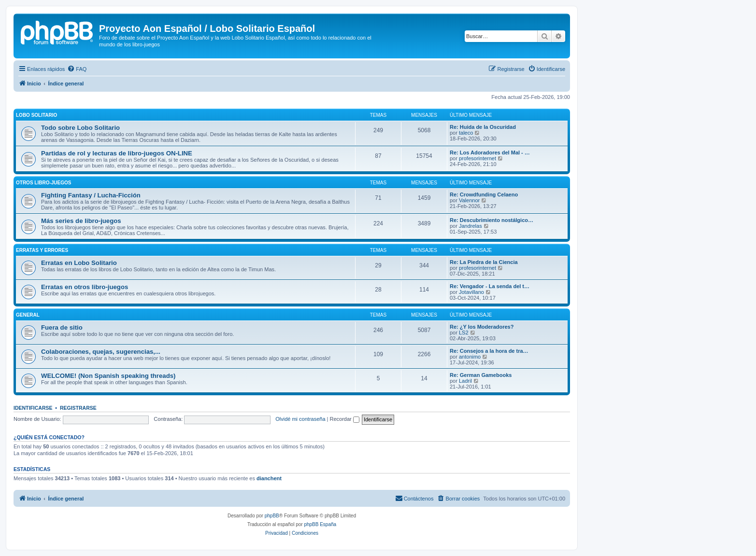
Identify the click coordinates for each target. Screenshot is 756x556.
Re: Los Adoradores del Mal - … (490, 153)
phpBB (272, 516)
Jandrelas (471, 226)
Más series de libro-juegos (81, 221)
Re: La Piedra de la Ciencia (484, 262)
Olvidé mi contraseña (300, 419)
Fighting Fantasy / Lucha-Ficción (91, 195)
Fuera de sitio (62, 327)
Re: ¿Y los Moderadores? (482, 327)
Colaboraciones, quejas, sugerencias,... (101, 352)
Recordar (345, 419)
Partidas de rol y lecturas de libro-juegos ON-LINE (117, 153)
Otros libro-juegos (43, 183)
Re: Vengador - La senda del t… (490, 286)
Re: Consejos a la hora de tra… (489, 351)
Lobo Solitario (36, 115)
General (28, 315)
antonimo (470, 357)
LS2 (464, 333)
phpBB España (320, 524)
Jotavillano (471, 292)
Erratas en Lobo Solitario (79, 263)
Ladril (465, 381)
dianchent (269, 478)
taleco (466, 133)
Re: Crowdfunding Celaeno (484, 195)
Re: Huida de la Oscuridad (483, 127)
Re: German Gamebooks (481, 375)
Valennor (469, 200)
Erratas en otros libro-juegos (85, 287)
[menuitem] (77, 69)
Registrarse (78, 408)
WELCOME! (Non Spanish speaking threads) (108, 376)
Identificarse (33, 408)
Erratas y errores (42, 250)
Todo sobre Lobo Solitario (80, 128)
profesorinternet (478, 158)
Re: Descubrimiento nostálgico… (492, 220)
